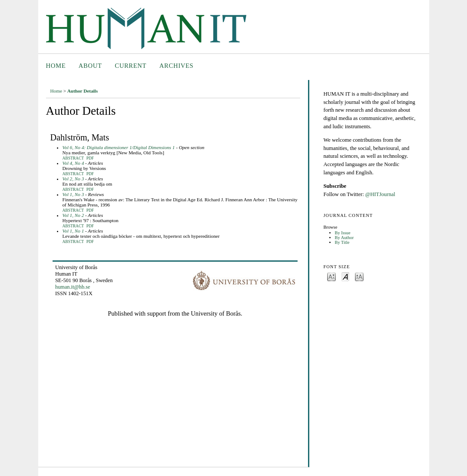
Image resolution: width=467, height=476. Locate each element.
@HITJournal (380, 194)
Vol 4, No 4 (73, 163)
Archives (177, 66)
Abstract (73, 158)
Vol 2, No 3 (73, 179)
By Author (344, 238)
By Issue (343, 233)
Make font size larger (359, 276)
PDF (90, 158)
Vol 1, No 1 (73, 231)
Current (131, 66)
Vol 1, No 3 (73, 194)
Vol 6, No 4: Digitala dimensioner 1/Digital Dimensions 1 (119, 147)
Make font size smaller (331, 276)
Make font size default (345, 276)
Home (56, 66)
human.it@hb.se (73, 287)
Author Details (83, 91)
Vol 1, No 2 (73, 215)
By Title (342, 242)
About (90, 66)
